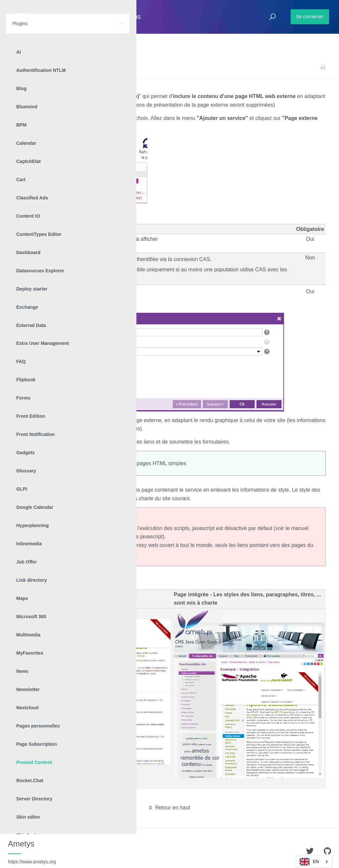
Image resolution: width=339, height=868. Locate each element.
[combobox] (314, 862)
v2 (89, 67)
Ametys (32, 852)
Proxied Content (66, 67)
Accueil (20, 67)
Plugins (39, 67)
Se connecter (310, 17)
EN (309, 862)
